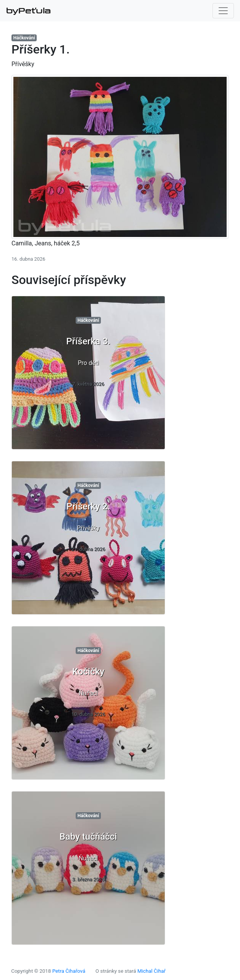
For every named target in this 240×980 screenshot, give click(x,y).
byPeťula (28, 11)
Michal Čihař (151, 971)
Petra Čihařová (69, 971)
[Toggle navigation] (223, 11)
